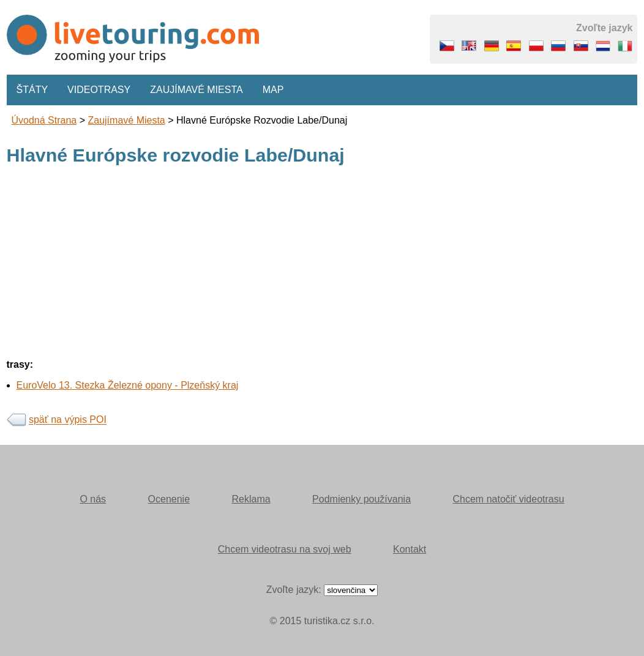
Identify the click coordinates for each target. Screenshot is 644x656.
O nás (93, 499)
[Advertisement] (322, 264)
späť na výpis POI (68, 420)
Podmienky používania (361, 499)
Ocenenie (169, 499)
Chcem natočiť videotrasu (509, 499)
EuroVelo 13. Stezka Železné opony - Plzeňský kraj (128, 385)
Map (273, 90)
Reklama (251, 499)
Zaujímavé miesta (196, 90)
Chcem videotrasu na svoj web (285, 549)
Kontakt (410, 549)
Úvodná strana (44, 120)
